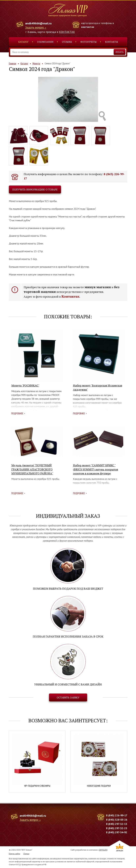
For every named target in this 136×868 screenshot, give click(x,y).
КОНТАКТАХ (67, 32)
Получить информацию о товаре (35, 189)
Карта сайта (14, 854)
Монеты (36, 63)
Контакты (111, 42)
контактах (88, 27)
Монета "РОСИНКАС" (25, 385)
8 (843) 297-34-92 (117, 832)
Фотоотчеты (88, 42)
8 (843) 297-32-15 (117, 824)
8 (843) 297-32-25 (117, 828)
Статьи (26, 854)
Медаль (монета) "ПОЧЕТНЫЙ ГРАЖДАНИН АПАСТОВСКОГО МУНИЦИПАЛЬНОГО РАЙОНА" (32, 469)
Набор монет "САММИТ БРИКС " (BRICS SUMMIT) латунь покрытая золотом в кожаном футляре (96, 469)
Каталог (23, 42)
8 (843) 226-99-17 (117, 815)
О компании (45, 42)
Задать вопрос (35, 28)
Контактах (70, 296)
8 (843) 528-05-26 (117, 820)
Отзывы (67, 42)
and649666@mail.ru (38, 23)
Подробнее (17, 413)
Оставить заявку (68, 697)
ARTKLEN (103, 850)
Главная (12, 63)
